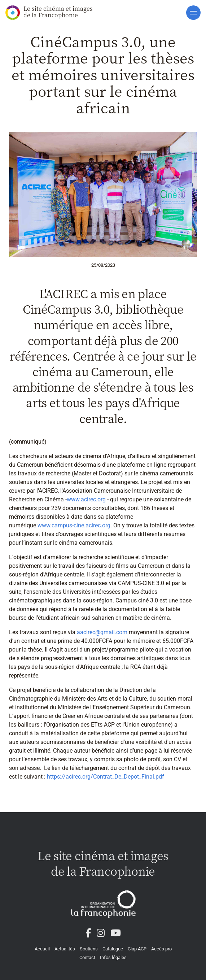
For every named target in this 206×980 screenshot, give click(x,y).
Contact (87, 957)
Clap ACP (137, 949)
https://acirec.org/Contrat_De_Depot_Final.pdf (106, 777)
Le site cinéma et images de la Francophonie (49, 12)
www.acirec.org (86, 499)
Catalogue (113, 949)
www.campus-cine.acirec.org (73, 525)
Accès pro (161, 949)
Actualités (65, 949)
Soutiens (89, 949)
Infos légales (113, 957)
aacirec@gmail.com (102, 632)
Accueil (42, 949)
